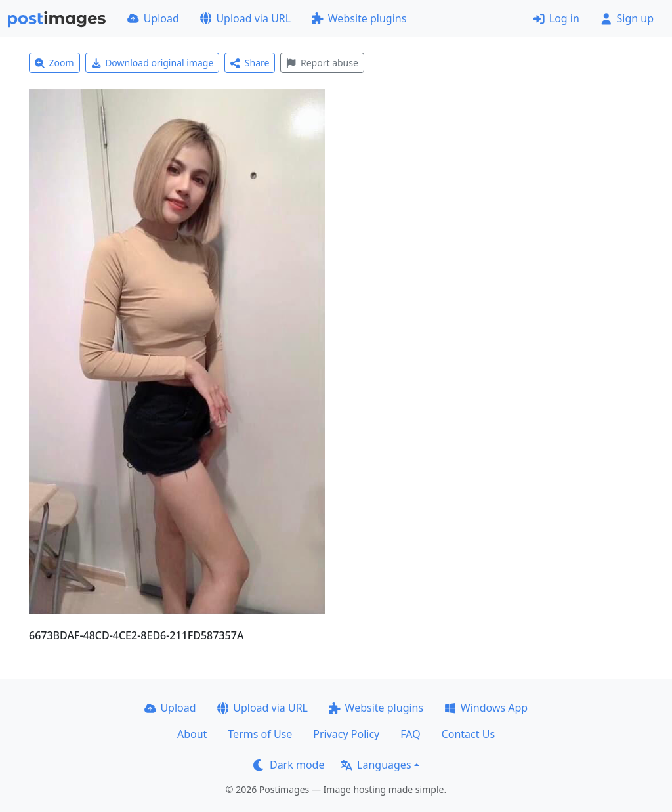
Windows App (486, 708)
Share (250, 63)
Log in (556, 18)
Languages (376, 765)
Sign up (627, 18)
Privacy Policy (346, 734)
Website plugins (359, 18)
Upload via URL (245, 18)
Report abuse (322, 63)
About (192, 734)
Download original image (153, 63)
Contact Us (468, 734)
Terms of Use (260, 734)
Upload (153, 18)
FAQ (410, 734)
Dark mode (289, 765)
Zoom (54, 63)
